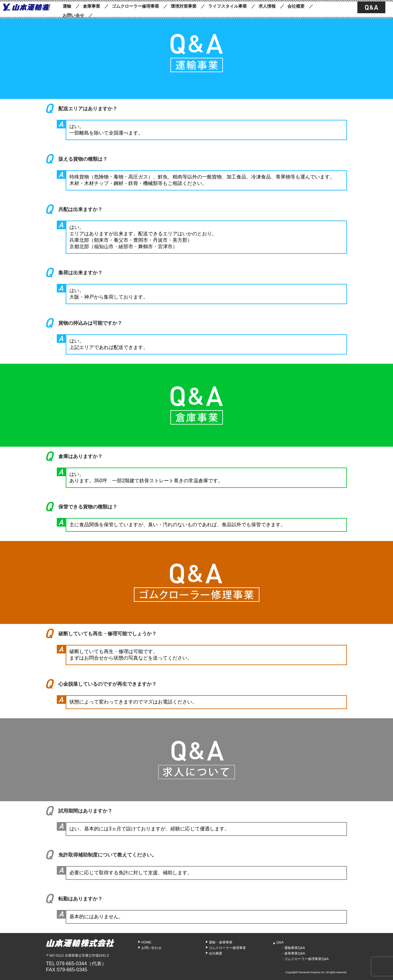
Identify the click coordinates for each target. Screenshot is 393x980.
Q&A (280, 942)
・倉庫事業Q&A (293, 953)
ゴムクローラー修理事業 (135, 6)
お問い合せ (73, 15)
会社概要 (296, 6)
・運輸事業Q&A (293, 948)
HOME (146, 942)
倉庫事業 (91, 6)
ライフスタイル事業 (228, 6)
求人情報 (267, 6)
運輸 (67, 6)
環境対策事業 (184, 6)
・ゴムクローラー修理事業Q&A (305, 959)
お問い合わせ (151, 948)
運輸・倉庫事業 (221, 942)
